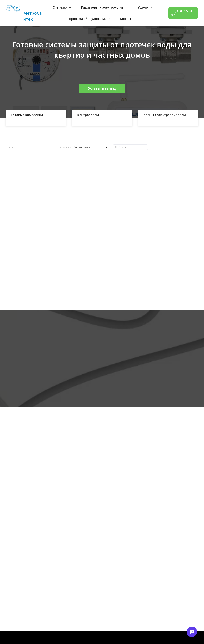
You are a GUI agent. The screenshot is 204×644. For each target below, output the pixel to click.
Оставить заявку (102, 83)
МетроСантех (33, 10)
